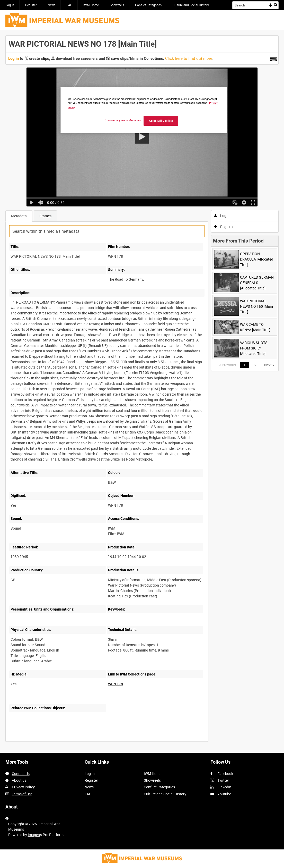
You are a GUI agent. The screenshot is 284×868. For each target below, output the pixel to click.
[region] (144, 110)
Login (222, 216)
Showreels (117, 5)
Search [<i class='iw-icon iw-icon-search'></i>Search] (276, 5)
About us (19, 780)
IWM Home (91, 5)
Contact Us (21, 774)
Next (269, 365)
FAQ (69, 5)
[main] (142, 391)
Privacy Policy (23, 787)
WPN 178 (116, 684)
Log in (10, 5)
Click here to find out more (189, 58)
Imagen (34, 835)
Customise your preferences (123, 120)
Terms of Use (22, 794)
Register (31, 5)
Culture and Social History (191, 5)
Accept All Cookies (161, 121)
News (51, 5)
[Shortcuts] (273, 58)
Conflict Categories (148, 5)
